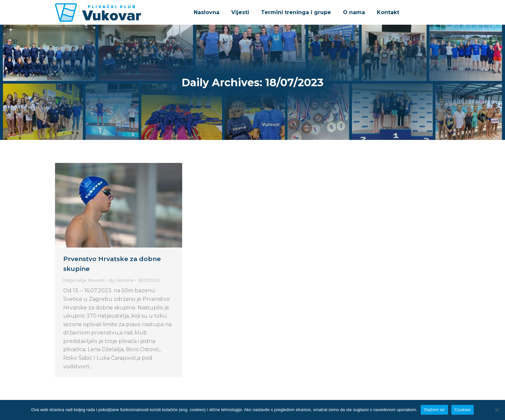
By (121, 280)
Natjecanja (75, 280)
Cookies (463, 410)
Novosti (96, 280)
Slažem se (434, 410)
